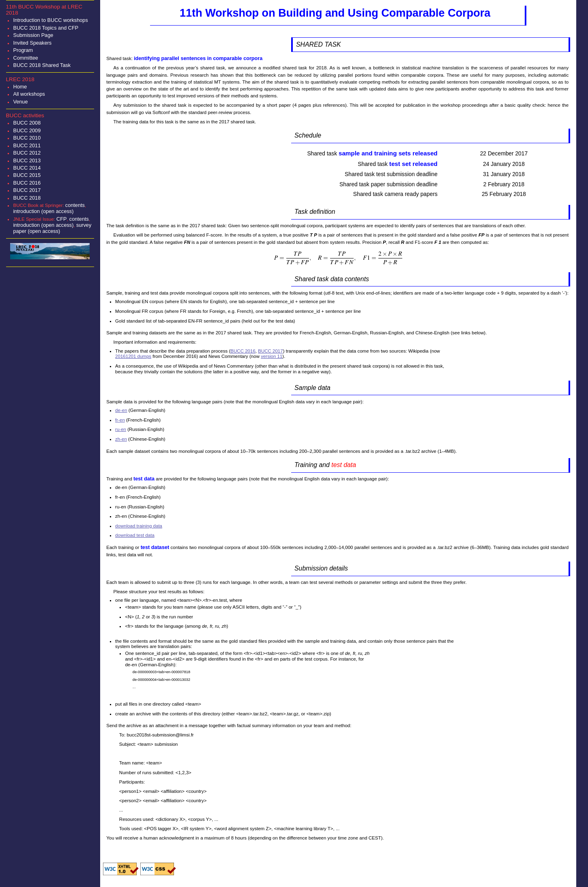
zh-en (121, 439)
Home (20, 87)
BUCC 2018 (27, 198)
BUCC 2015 (27, 175)
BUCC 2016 (27, 183)
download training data (139, 526)
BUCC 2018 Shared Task (42, 65)
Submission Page (33, 35)
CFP (61, 219)
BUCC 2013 (27, 160)
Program (23, 50)
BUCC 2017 (27, 190)
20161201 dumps (133, 356)
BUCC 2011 (27, 145)
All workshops (29, 94)
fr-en (120, 420)
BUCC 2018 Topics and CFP (46, 28)
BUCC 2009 (27, 130)
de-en (121, 410)
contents (75, 205)
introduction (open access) (43, 211)
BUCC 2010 (27, 138)
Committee (25, 58)
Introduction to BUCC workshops (50, 20)
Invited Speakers (32, 43)
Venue (20, 102)
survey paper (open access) (52, 228)
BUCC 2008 (27, 123)
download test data (135, 535)
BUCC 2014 (27, 168)
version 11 (271, 356)
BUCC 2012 (27, 153)
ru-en (121, 429)
